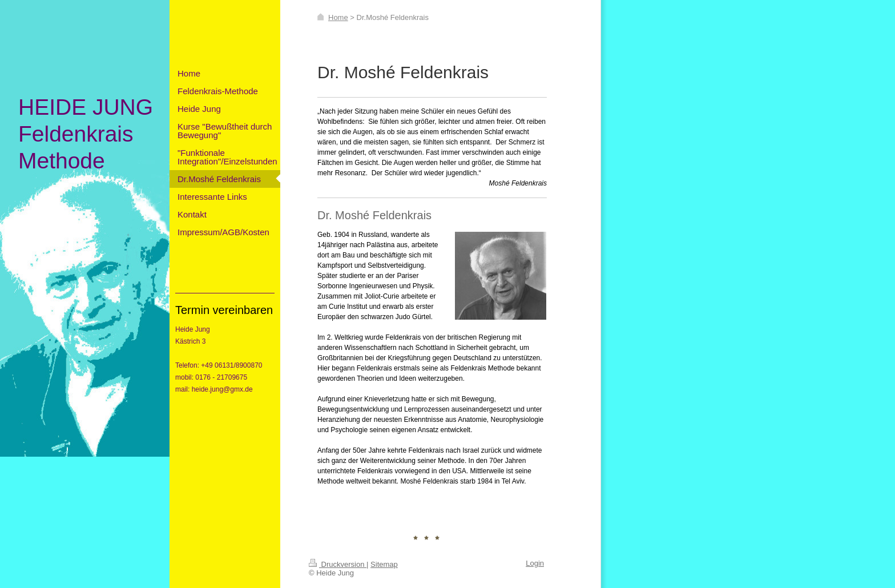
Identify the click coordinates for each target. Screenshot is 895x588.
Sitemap (384, 564)
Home (338, 17)
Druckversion (338, 564)
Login (535, 563)
